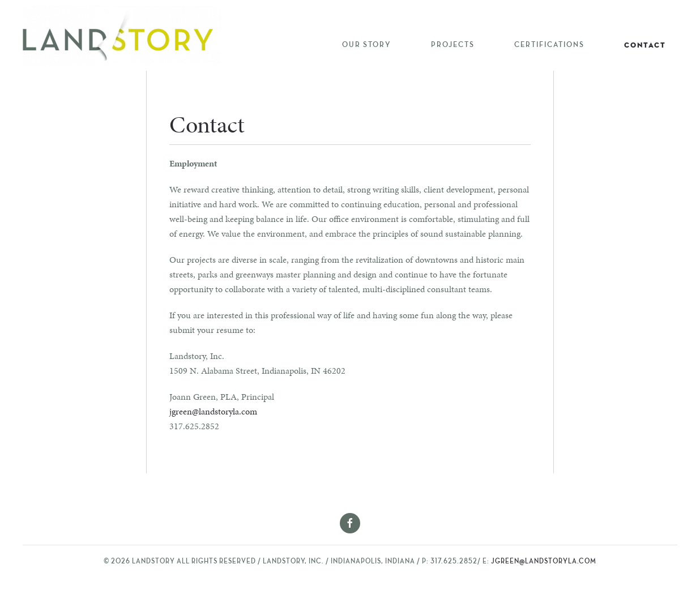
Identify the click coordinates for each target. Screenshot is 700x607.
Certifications (549, 45)
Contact (645, 45)
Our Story (367, 45)
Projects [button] (453, 45)
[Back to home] (122, 36)
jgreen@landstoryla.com (213, 411)
